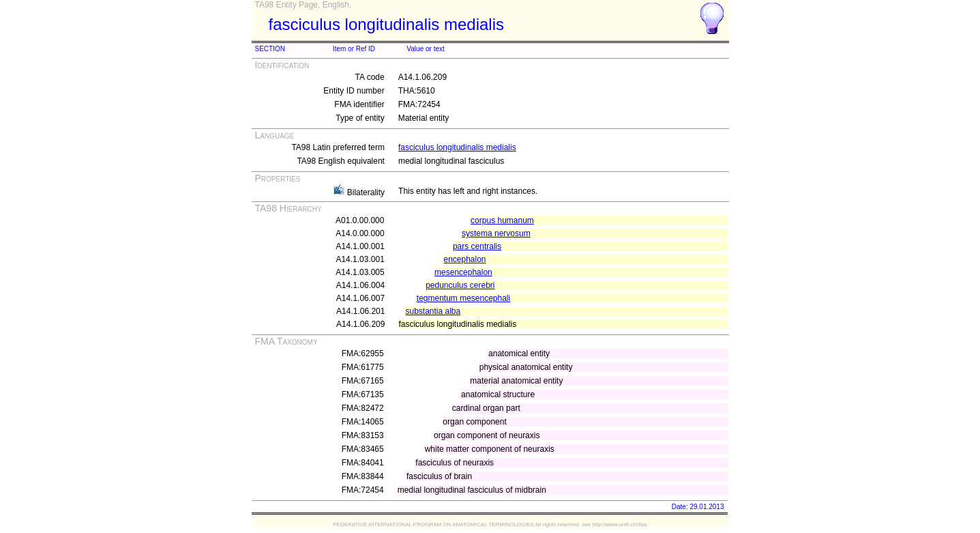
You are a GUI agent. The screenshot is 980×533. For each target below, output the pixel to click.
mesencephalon (463, 272)
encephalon (464, 259)
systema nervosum (496, 233)
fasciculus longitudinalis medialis (457, 147)
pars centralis (477, 246)
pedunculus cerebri (460, 285)
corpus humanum (502, 220)
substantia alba (433, 311)
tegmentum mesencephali (463, 298)
